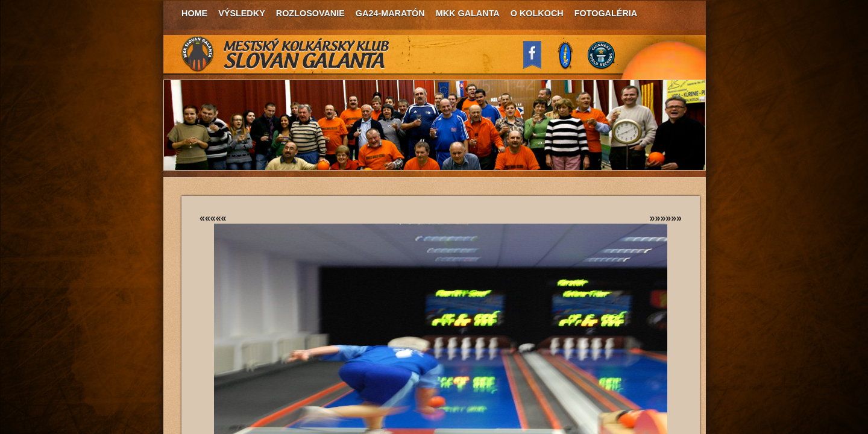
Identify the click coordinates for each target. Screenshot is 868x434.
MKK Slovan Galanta (286, 54)
